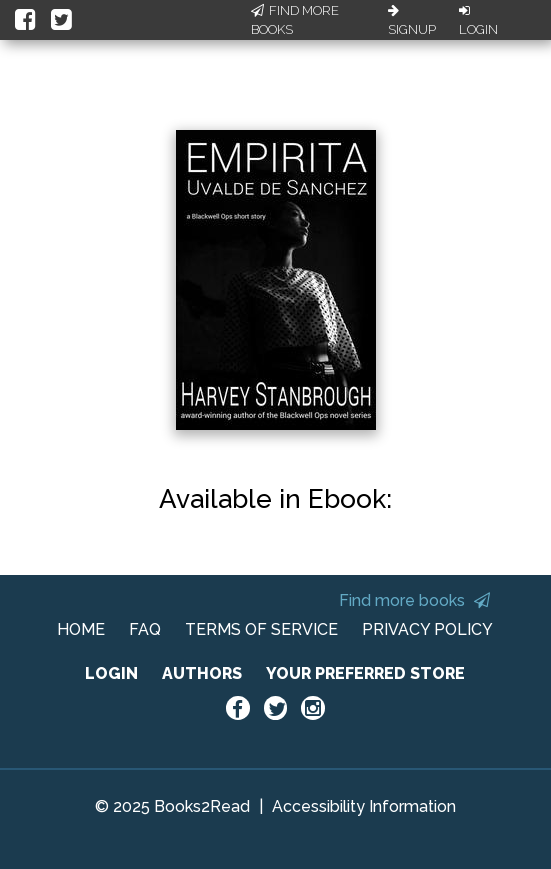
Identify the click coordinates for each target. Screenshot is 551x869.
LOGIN (111, 673)
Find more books (414, 600)
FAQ (145, 629)
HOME (81, 629)
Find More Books (295, 20)
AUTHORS (202, 673)
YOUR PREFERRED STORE (365, 673)
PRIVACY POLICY (427, 629)
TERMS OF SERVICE (261, 629)
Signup (412, 21)
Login (478, 21)
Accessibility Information (364, 806)
